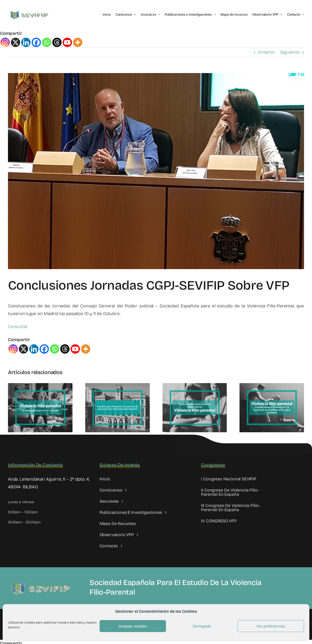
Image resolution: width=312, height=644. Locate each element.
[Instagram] (5, 42)
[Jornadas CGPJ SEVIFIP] (156, 171)
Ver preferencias (271, 626)
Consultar (18, 327)
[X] (16, 42)
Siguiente (290, 52)
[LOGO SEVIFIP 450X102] (30, 12)
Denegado (202, 626)
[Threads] (57, 42)
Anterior (267, 52)
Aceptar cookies (133, 626)
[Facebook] (36, 42)
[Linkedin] (26, 42)
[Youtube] (67, 42)
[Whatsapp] (47, 42)
